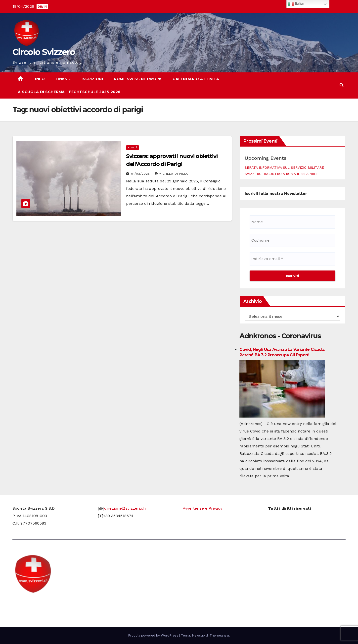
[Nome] (292, 222)
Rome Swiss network (138, 79)
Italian (297, 4)
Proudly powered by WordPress (154, 635)
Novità (133, 147)
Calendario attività (196, 79)
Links (62, 79)
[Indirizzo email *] (292, 259)
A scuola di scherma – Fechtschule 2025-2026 (69, 92)
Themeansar (219, 635)
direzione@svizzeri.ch (125, 508)
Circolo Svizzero (44, 52)
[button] (342, 85)
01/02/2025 (141, 174)
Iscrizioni (92, 79)
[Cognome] (292, 240)
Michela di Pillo (172, 174)
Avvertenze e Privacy (202, 508)
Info (40, 79)
